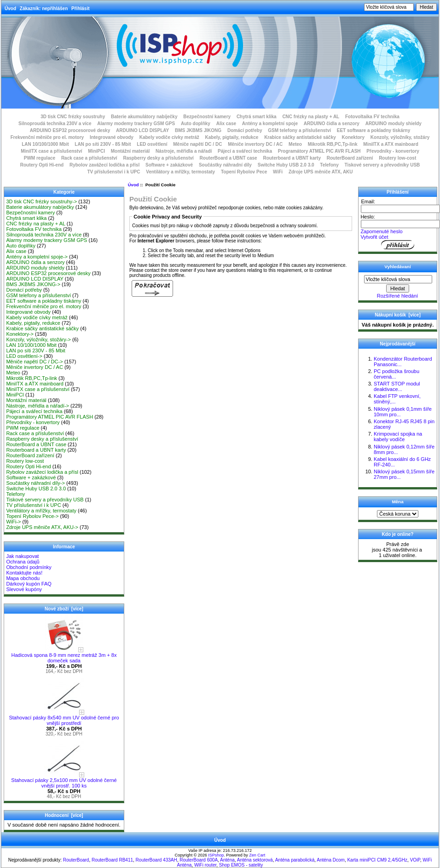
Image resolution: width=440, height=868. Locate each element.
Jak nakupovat (22, 556)
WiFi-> (13, 522)
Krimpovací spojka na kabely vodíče (398, 437)
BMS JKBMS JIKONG (198, 130)
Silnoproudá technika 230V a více (55, 124)
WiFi (278, 172)
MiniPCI (96, 151)
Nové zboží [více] (64, 609)
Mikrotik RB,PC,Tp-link (333, 144)
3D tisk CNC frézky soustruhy (73, 117)
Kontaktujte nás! (24, 573)
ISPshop (216, 855)
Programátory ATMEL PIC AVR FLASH (319, 151)
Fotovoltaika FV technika (372, 117)
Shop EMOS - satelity (241, 865)
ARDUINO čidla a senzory (332, 124)
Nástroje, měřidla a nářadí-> (38, 406)
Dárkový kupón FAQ (29, 584)
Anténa (227, 860)
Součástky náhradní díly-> (35, 483)
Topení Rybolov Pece (244, 172)
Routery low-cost (397, 158)
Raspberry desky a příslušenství (158, 158)
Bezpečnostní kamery (207, 117)
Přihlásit (80, 9)
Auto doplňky (196, 124)
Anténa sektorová (255, 860)
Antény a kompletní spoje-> (37, 257)
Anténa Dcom (331, 860)
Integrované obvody (112, 137)
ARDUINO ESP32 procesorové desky (70, 130)
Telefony (329, 165)
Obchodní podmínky (29, 567)
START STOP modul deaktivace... (397, 386)
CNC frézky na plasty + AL (311, 117)
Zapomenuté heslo (381, 231)
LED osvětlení (152, 144)
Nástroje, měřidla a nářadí (184, 151)
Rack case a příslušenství (89, 158)
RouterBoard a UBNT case (229, 158)
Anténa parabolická (295, 860)
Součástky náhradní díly (225, 165)
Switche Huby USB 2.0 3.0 (286, 165)
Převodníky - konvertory (393, 151)
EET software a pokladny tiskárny (374, 130)
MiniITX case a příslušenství (51, 151)
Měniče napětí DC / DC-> (34, 362)
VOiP (415, 860)
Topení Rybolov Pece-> (32, 516)
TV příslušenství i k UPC (113, 172)
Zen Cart (257, 855)
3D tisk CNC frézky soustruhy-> (41, 201)
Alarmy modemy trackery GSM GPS (136, 124)
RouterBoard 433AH (156, 860)
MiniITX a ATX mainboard (391, 144)
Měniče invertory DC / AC (255, 144)
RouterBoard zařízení (350, 158)
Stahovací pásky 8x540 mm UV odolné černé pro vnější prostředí (64, 718)
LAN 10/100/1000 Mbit (45, 144)
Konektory (353, 137)
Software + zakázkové (169, 165)
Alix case (226, 124)
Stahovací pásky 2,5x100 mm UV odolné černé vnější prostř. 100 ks (64, 781)
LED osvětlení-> (24, 356)
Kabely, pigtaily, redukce (232, 137)
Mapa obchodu (23, 578)
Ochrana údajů (23, 562)
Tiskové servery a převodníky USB (382, 165)
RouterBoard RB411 (112, 860)
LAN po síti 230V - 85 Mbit (103, 144)
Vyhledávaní (397, 267)
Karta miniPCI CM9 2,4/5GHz (377, 860)
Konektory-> (20, 334)
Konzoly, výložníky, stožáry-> (38, 339)
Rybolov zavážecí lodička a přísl (104, 165)
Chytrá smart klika (257, 117)
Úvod (10, 9)
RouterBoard (76, 860)
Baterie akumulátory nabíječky (144, 117)
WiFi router (205, 865)
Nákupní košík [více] (397, 315)
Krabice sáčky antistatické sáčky (300, 137)
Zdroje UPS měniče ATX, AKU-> (42, 527)
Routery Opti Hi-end (42, 165)
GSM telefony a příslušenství (299, 130)
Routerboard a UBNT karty (292, 158)
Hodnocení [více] (64, 815)
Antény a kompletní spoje (270, 124)
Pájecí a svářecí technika (245, 151)
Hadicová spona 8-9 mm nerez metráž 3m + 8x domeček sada (64, 655)
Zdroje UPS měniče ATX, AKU (321, 172)
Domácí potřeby (245, 130)
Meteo (295, 144)
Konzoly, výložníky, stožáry (400, 137)
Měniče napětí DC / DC (197, 144)
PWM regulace (40, 158)
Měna (397, 502)
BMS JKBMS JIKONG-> (33, 284)
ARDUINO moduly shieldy (394, 124)
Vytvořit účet (374, 237)
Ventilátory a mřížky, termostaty (180, 172)
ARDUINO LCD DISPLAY (142, 130)
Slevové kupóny (24, 589)
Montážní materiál (130, 151)
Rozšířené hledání (397, 296)
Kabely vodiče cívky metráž (169, 137)
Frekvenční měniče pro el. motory (47, 137)
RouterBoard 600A (199, 860)
